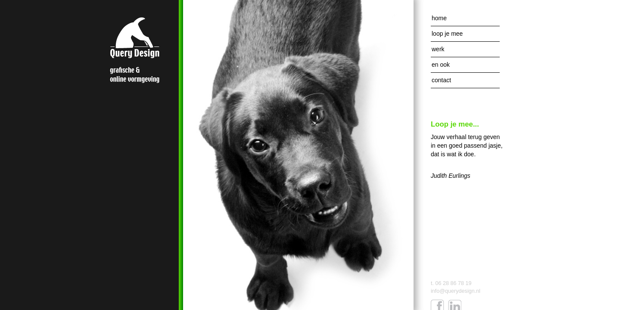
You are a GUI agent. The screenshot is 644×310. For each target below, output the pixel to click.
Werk (438, 49)
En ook (441, 65)
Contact (441, 80)
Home (439, 18)
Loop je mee (447, 34)
